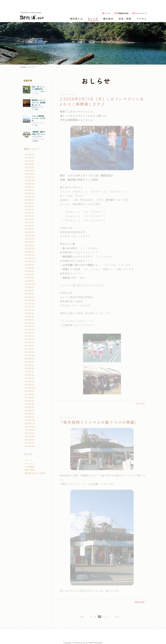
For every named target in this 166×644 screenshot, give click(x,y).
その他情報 (29, 467)
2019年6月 (29, 268)
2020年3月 (29, 249)
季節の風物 (29, 470)
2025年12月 (30, 158)
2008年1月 (29, 417)
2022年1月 (29, 213)
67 (91, 617)
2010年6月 (29, 398)
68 (95, 617)
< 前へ (82, 617)
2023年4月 (29, 190)
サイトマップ (141, 13)
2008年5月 (30, 411)
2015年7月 (29, 333)
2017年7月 (29, 304)
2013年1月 (29, 365)
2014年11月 (30, 343)
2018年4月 (29, 297)
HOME (23, 67)
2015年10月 (30, 330)
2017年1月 (29, 307)
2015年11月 (30, 326)
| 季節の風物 (139, 602)
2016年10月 (30, 310)
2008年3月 (30, 414)
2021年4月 (29, 223)
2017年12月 (30, 300)
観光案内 (108, 19)
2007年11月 (30, 424)
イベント (29, 460)
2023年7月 (29, 187)
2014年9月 (29, 346)
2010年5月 (29, 401)
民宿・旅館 (125, 19)
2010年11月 (30, 385)
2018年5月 (29, 294)
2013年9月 (29, 359)
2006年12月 (30, 446)
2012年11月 (30, 369)
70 (104, 617)
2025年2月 (29, 168)
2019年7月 (29, 265)
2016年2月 (29, 320)
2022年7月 (29, 203)
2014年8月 (29, 349)
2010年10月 (30, 388)
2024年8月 (29, 171)
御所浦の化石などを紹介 (35, 473)
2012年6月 (29, 375)
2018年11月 (30, 281)
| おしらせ (140, 403)
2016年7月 (29, 313)
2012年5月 (29, 378)
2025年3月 (29, 164)
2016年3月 (29, 317)
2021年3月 (29, 226)
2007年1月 (29, 443)
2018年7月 (29, 291)
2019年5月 (29, 271)
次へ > (117, 617)
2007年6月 (30, 430)
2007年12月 (30, 420)
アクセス (142, 19)
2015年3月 (29, 339)
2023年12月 (30, 181)
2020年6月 (29, 242)
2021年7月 (29, 216)
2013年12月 (30, 356)
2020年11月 (30, 232)
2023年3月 (29, 194)
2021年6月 (29, 219)
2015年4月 (29, 336)
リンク (108, 13)
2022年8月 (29, 200)
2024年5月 (30, 174)
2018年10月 (30, 284)
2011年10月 (30, 382)
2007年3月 (30, 440)
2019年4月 (29, 275)
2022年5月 (29, 210)
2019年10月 (30, 262)
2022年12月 (30, 197)
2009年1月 (29, 407)
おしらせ (93, 19)
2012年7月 (29, 372)
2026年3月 (29, 155)
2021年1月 (29, 229)
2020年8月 (29, 236)
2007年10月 (30, 427)
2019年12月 (30, 255)
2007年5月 (30, 433)
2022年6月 (29, 207)
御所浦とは (76, 19)
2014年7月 (29, 352)
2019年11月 (30, 258)
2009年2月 (29, 404)
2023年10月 (30, 184)
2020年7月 (29, 239)
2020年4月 (30, 245)
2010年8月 (29, 395)
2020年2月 (29, 252)
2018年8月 (29, 287)
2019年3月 (29, 278)
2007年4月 (30, 437)
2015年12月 (30, 323)
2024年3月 (29, 177)
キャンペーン (30, 464)
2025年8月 (29, 161)
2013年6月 (29, 362)
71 (108, 617)
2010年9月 (29, 391)
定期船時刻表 (123, 13)
